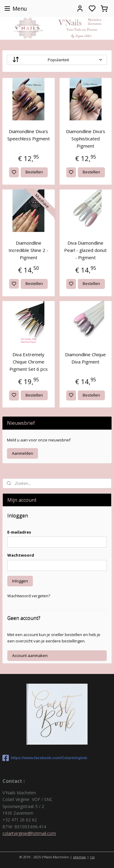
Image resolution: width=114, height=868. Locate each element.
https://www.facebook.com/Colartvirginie (45, 758)
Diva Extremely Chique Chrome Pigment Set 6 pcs (29, 362)
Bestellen (34, 172)
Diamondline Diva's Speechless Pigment (29, 135)
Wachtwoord (21, 555)
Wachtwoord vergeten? (29, 596)
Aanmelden (22, 453)
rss (92, 857)
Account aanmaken (30, 655)
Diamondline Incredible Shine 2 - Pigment (28, 250)
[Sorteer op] (57, 60)
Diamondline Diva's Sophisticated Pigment (86, 139)
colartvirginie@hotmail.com (29, 833)
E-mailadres (19, 532)
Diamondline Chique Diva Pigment (85, 358)
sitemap (79, 857)
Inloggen (20, 581)
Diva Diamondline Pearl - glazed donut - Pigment (85, 250)
